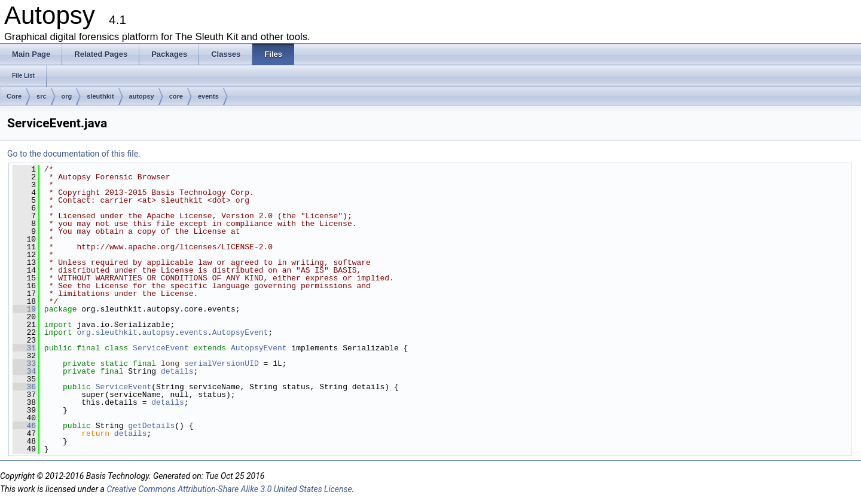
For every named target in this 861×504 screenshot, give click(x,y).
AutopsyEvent (240, 332)
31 (24, 348)
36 (24, 387)
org (67, 96)
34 (24, 371)
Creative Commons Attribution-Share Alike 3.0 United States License (229, 489)
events (208, 96)
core (176, 96)
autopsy (142, 96)
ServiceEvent (161, 348)
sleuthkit (100, 96)
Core (14, 96)
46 (24, 426)
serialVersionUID (222, 364)
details (177, 371)
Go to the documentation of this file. (74, 154)
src (42, 96)
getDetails (151, 426)
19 (24, 309)
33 (24, 364)
